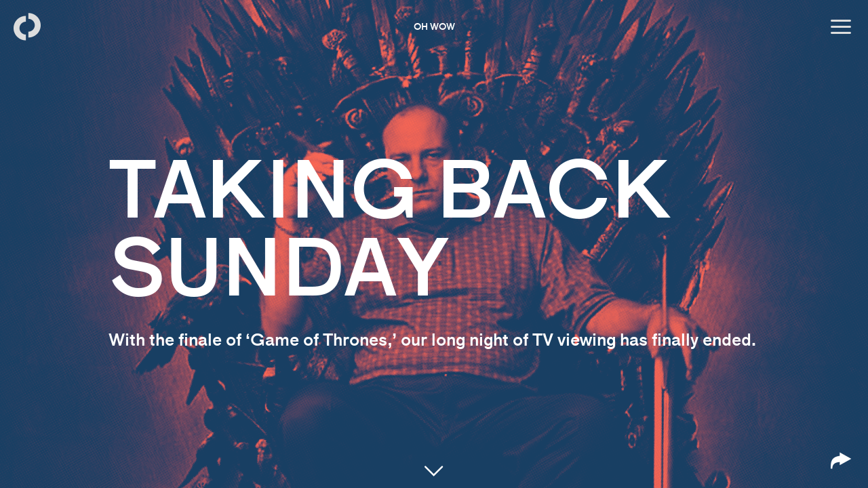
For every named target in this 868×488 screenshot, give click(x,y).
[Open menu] (841, 27)
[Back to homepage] (27, 27)
